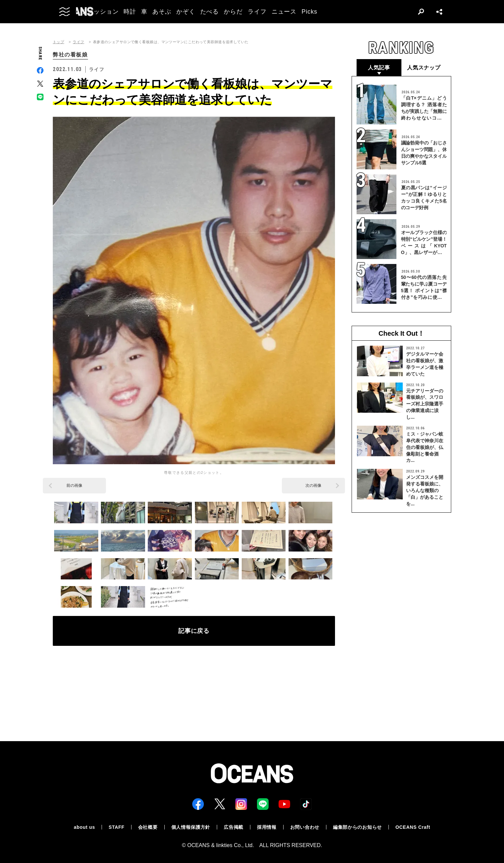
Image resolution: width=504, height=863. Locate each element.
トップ (58, 42)
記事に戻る (194, 631)
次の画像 (313, 485)
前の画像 (74, 485)
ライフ (78, 42)
